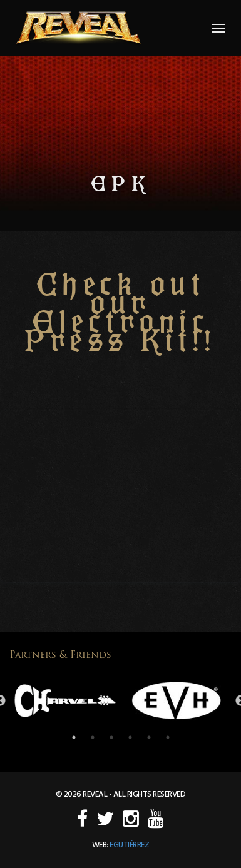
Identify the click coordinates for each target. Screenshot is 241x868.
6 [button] (168, 737)
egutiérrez (129, 845)
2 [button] (93, 737)
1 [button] (74, 737)
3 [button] (111, 737)
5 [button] (149, 737)
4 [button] (130, 737)
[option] (65, 701)
